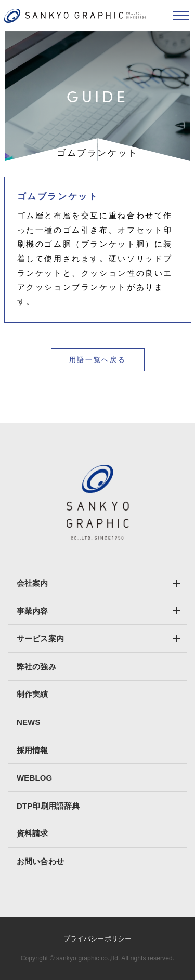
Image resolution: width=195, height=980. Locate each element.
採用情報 (32, 750)
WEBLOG (34, 778)
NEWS (29, 722)
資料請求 (32, 833)
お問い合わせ (40, 861)
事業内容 (32, 611)
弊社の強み (36, 667)
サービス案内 (40, 639)
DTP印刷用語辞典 (48, 806)
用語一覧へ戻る (97, 360)
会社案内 (32, 583)
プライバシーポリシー (97, 939)
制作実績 (32, 694)
